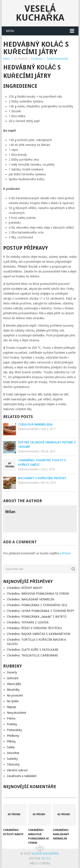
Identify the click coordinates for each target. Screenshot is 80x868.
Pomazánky (14, 730)
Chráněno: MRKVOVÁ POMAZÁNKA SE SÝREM (38, 594)
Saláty (11, 747)
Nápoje (11, 707)
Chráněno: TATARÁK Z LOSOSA (28, 622)
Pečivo (11, 718)
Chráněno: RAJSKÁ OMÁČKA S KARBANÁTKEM (39, 634)
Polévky (12, 724)
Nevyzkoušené (16, 713)
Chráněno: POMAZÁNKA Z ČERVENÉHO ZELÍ (37, 605)
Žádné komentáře (57, 59)
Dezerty (12, 672)
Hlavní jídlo (14, 684)
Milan (7, 59)
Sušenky (12, 759)
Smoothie (13, 753)
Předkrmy (37, 59)
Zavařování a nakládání (22, 776)
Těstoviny (13, 764)
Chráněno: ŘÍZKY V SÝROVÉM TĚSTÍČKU (34, 628)
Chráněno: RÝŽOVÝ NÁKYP (25, 588)
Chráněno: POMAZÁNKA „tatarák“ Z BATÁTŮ (37, 617)
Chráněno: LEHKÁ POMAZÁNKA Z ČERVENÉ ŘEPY (41, 611)
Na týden (13, 701)
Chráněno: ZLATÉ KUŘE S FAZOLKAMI (33, 650)
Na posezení (15, 695)
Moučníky (13, 690)
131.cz (46, 858)
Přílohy (11, 741)
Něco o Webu (40, 863)
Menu (10, 31)
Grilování (13, 678)
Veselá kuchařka (40, 13)
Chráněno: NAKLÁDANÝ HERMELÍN (31, 599)
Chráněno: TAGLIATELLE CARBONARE (33, 655)
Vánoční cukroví (17, 770)
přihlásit (65, 553)
